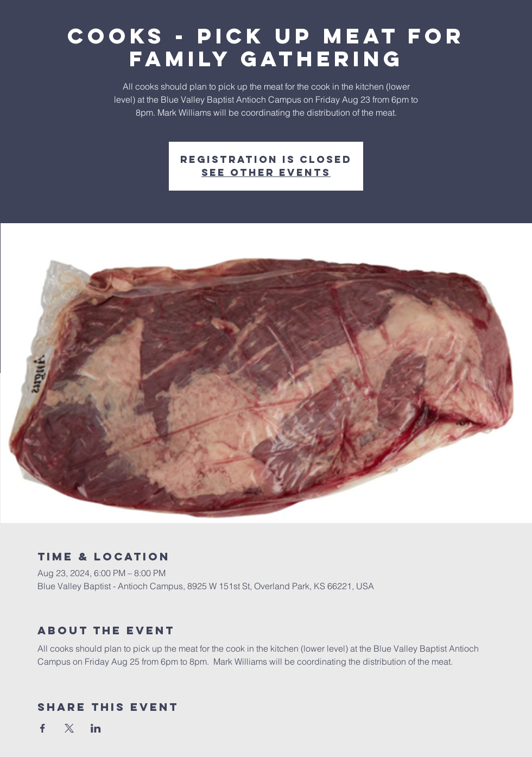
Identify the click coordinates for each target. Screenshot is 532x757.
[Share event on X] (69, 728)
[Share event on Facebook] (43, 728)
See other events (266, 172)
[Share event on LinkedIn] (96, 728)
